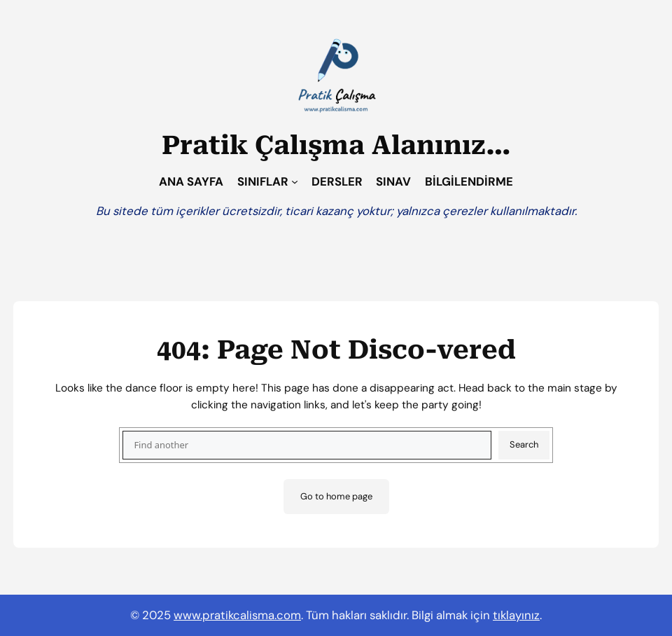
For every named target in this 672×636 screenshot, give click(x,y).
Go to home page (336, 496)
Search (524, 444)
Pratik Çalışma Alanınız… (336, 145)
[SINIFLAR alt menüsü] (295, 181)
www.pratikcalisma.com (237, 615)
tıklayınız (516, 615)
